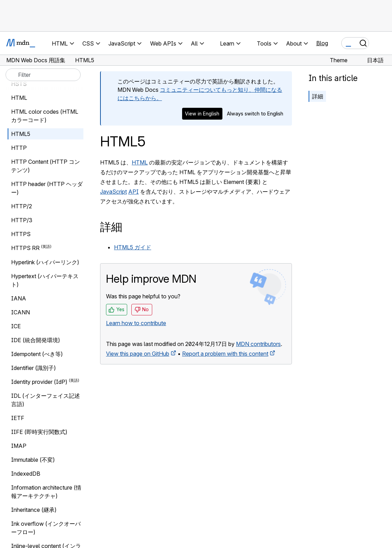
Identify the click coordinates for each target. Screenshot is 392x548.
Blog (322, 43)
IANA (19, 298)
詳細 (318, 96)
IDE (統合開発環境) (36, 340)
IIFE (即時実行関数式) (39, 432)
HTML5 (21, 134)
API (133, 192)
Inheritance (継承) (34, 510)
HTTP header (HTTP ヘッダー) (47, 188)
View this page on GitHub (138, 354)
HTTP (19, 148)
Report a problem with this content (225, 354)
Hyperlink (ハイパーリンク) (45, 262)
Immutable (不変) (33, 460)
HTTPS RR (25, 248)
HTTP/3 (22, 220)
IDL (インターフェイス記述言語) (46, 400)
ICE (16, 326)
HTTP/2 (22, 206)
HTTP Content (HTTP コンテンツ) (46, 166)
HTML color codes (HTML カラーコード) (45, 116)
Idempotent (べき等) (37, 354)
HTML (140, 162)
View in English (202, 114)
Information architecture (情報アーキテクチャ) (46, 492)
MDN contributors (258, 344)
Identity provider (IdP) (39, 382)
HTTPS (21, 234)
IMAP (19, 446)
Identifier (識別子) (34, 368)
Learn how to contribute (136, 323)
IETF (18, 418)
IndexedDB (26, 474)
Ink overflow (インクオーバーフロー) (46, 528)
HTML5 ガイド (133, 247)
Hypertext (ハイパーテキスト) (45, 280)
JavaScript (113, 192)
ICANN (21, 312)
